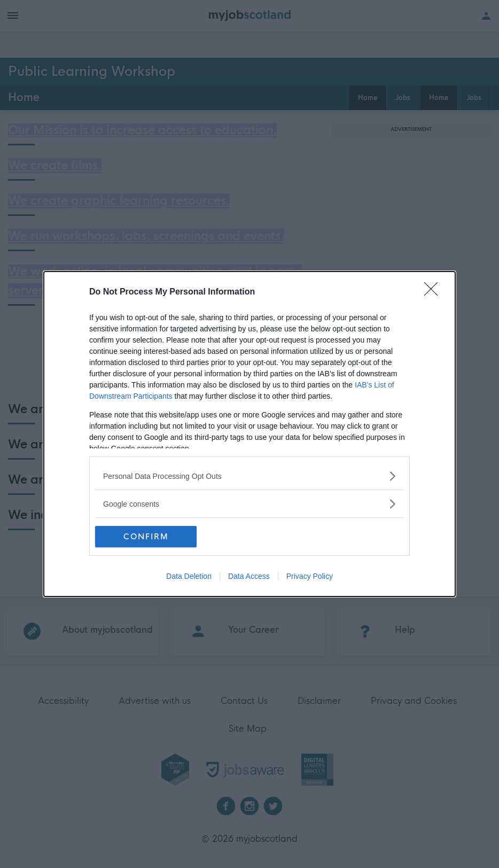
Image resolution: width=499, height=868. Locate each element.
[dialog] (250, 434)
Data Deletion (189, 576)
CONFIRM (146, 536)
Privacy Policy (310, 576)
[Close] (434, 292)
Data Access (249, 576)
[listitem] (250, 476)
